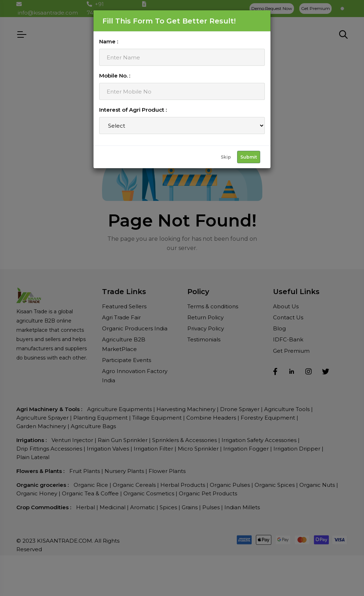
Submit (249, 157)
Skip (226, 157)
